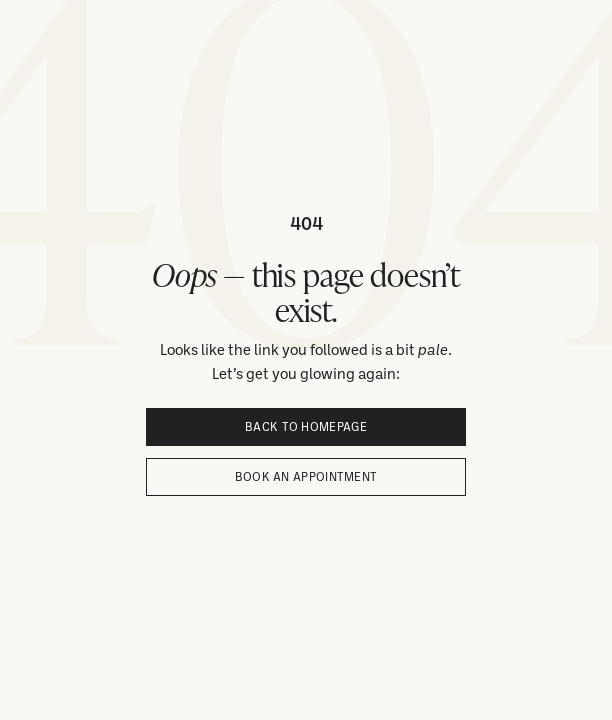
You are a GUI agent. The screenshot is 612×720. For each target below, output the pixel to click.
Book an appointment (306, 476)
